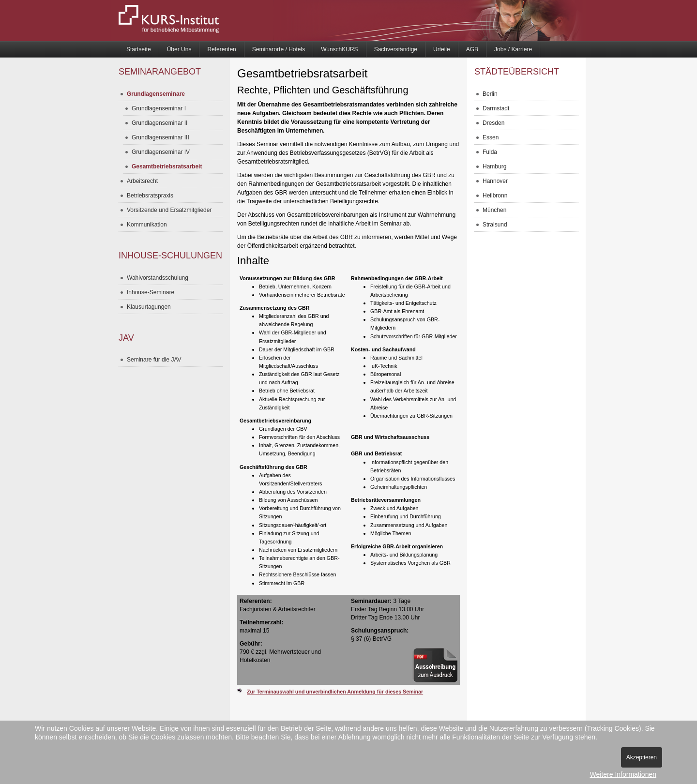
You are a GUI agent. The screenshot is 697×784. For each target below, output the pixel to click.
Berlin (490, 94)
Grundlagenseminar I (159, 108)
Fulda (490, 152)
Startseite (139, 49)
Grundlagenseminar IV (161, 152)
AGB (472, 49)
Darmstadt (496, 108)
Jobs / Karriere (513, 49)
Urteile (442, 49)
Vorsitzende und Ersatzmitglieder (169, 210)
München (494, 210)
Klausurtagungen (149, 307)
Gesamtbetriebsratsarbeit (167, 166)
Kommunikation (147, 225)
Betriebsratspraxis (150, 196)
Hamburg (494, 166)
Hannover (495, 181)
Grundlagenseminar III (160, 137)
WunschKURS (339, 49)
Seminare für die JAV (154, 360)
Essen (491, 137)
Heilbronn (495, 196)
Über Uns (179, 49)
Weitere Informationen (623, 774)
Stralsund (495, 225)
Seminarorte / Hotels (279, 49)
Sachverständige (396, 49)
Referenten (221, 49)
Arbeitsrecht (142, 181)
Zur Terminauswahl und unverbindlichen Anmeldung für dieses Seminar (335, 692)
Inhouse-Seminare (151, 292)
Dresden (493, 123)
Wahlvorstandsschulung (158, 278)
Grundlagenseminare (156, 94)
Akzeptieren (642, 757)
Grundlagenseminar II (159, 123)
